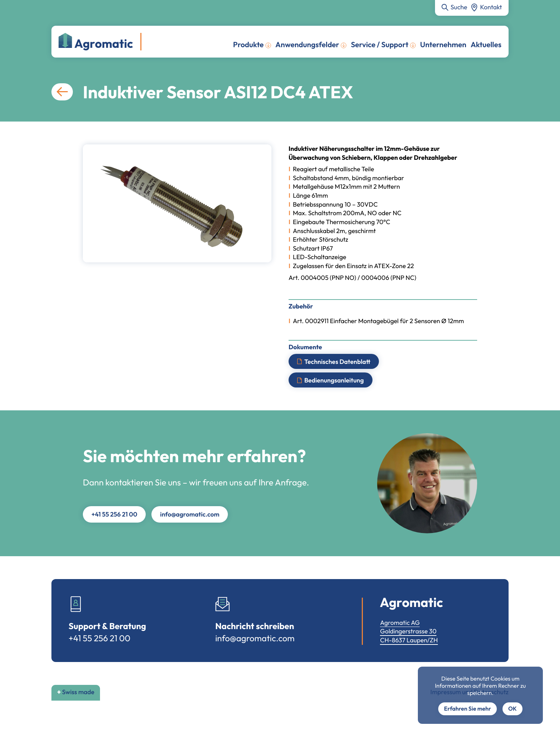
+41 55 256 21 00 (114, 514)
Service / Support (379, 45)
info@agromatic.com (190, 514)
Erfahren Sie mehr (467, 709)
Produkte (249, 45)
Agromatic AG (400, 623)
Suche (459, 7)
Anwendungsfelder (307, 45)
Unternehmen (443, 45)
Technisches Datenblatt (337, 361)
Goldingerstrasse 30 (408, 631)
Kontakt (491, 7)
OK (512, 709)
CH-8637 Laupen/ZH (409, 640)
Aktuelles (486, 45)
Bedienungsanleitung (334, 380)
